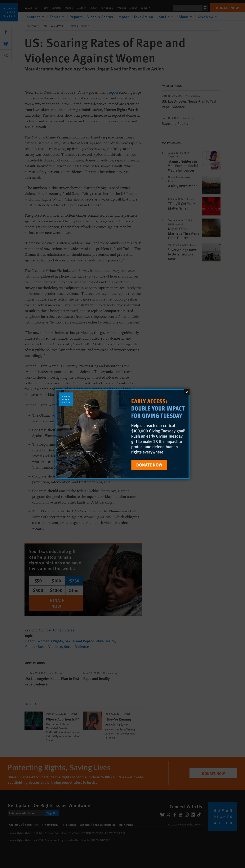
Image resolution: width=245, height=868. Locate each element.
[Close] (187, 392)
